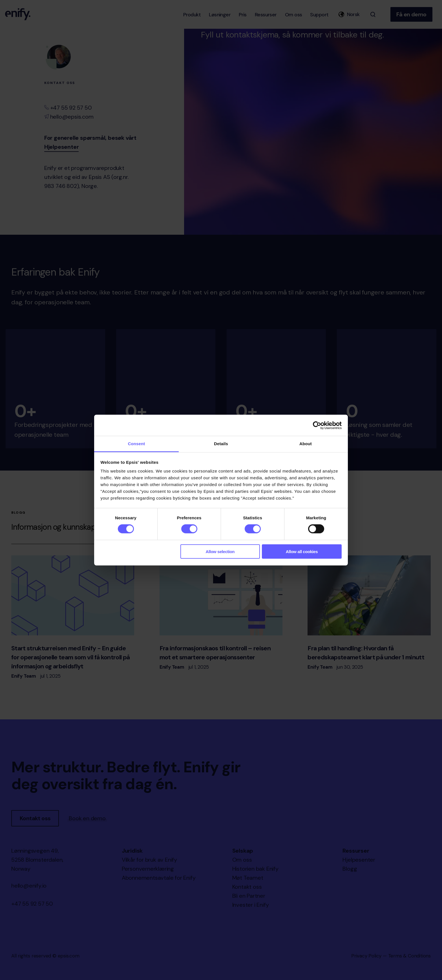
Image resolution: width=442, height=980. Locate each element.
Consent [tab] (137, 444)
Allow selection (220, 552)
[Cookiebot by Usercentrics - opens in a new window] (317, 425)
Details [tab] (221, 444)
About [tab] (306, 444)
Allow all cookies (302, 552)
